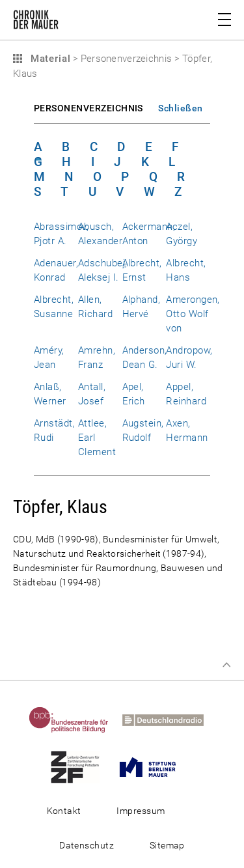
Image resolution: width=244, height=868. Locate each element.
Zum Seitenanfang (226, 665)
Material (49, 59)
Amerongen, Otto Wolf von (193, 314)
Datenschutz (87, 845)
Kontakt (64, 811)
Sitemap (167, 845)
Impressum (141, 811)
